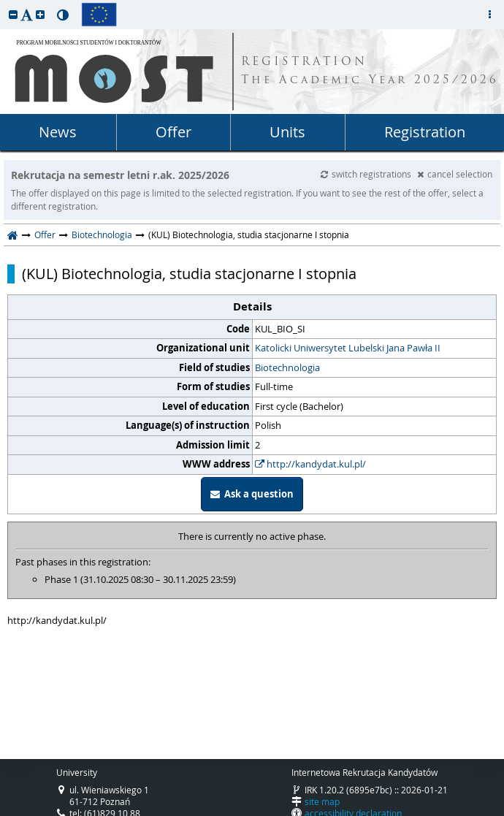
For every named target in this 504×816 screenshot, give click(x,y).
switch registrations (367, 174)
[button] (13, 14)
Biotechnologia (102, 234)
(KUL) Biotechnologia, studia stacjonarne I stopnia (189, 274)
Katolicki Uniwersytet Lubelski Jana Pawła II (348, 348)
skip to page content (4, 4)
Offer (173, 132)
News (58, 132)
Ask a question (252, 494)
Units (287, 132)
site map (322, 801)
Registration (425, 132)
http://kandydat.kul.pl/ (310, 464)
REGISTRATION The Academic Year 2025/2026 (370, 72)
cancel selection (455, 174)
